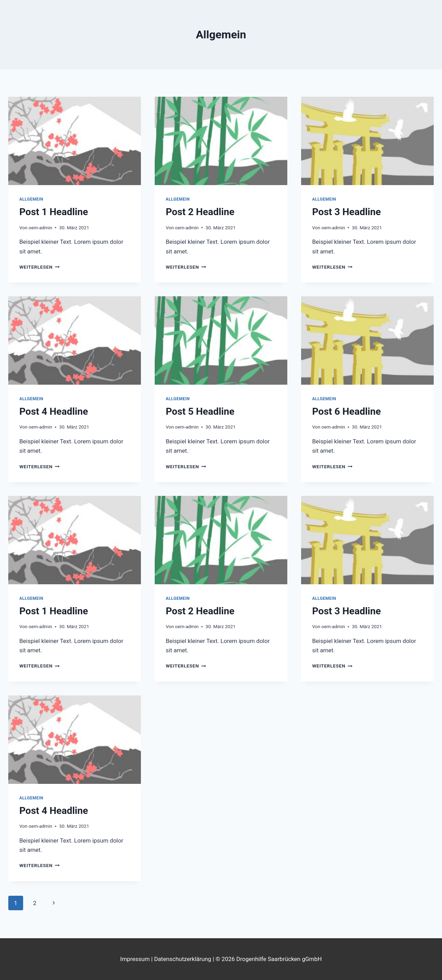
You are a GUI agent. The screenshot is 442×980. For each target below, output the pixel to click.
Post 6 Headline (347, 411)
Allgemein (31, 199)
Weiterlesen (40, 267)
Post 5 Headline (200, 411)
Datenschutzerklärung (182, 959)
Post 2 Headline (200, 212)
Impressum (136, 959)
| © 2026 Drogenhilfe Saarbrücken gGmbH (267, 959)
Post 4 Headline (54, 411)
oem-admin (40, 228)
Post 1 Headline (54, 212)
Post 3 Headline (347, 212)
